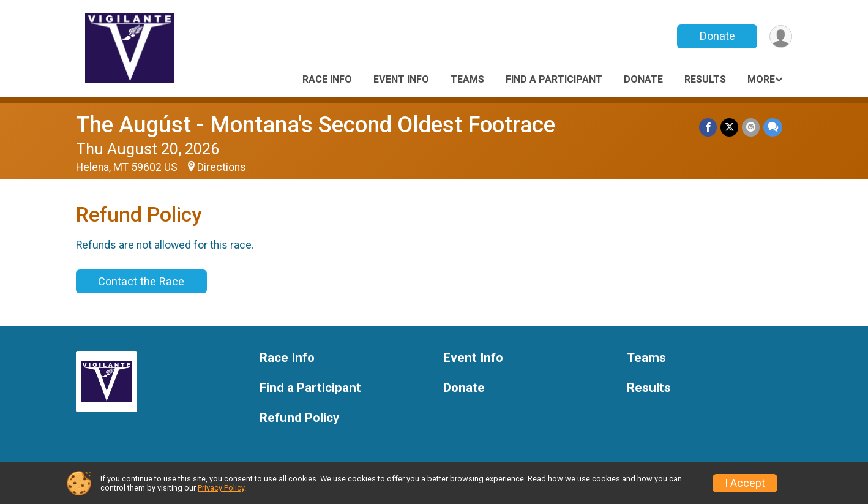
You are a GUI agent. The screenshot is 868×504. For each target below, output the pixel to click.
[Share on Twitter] (729, 127)
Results (705, 79)
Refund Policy (299, 418)
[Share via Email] (751, 127)
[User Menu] (781, 36)
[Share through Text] (773, 127)
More (761, 79)
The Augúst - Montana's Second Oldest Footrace (316, 125)
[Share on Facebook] (708, 127)
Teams (467, 79)
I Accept (745, 483)
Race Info (327, 79)
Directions (222, 167)
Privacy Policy (221, 488)
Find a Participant (554, 79)
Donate (717, 36)
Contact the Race (141, 281)
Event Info (401, 79)
